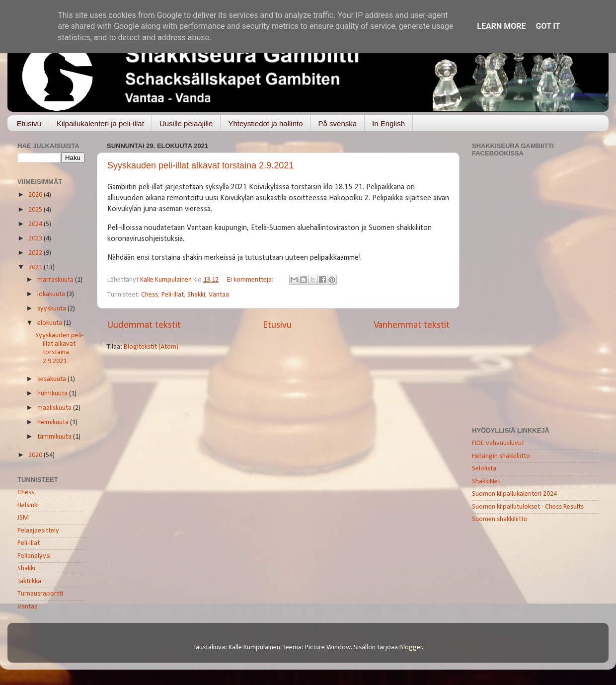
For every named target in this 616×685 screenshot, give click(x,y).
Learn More (501, 26)
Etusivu (29, 123)
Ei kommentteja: (251, 280)
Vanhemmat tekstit (412, 325)
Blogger (411, 647)
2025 (36, 210)
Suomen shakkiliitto (500, 519)
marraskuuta (56, 280)
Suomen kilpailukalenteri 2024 (514, 494)
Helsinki (28, 505)
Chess (150, 295)
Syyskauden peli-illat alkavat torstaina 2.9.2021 (200, 165)
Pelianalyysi (34, 556)
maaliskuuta (55, 408)
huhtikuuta (53, 394)
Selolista (484, 469)
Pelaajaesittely (38, 531)
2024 (36, 224)
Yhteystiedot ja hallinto (265, 123)
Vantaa (219, 295)
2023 (36, 239)
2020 (36, 455)
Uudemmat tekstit (144, 325)
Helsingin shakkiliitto (501, 456)
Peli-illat (173, 295)
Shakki (196, 295)
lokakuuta (52, 294)
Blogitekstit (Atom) (151, 347)
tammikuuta (55, 437)
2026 (36, 195)
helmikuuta (54, 422)
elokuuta (50, 323)
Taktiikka (29, 581)
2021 (36, 267)
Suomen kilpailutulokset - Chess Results (528, 507)
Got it (548, 26)
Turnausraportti (40, 594)
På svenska (338, 123)
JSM (23, 518)
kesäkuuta (52, 379)
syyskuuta (52, 309)
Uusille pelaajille (186, 123)
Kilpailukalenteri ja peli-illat (100, 123)
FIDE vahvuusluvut (498, 443)
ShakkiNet (486, 482)
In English (388, 123)
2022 (36, 253)
